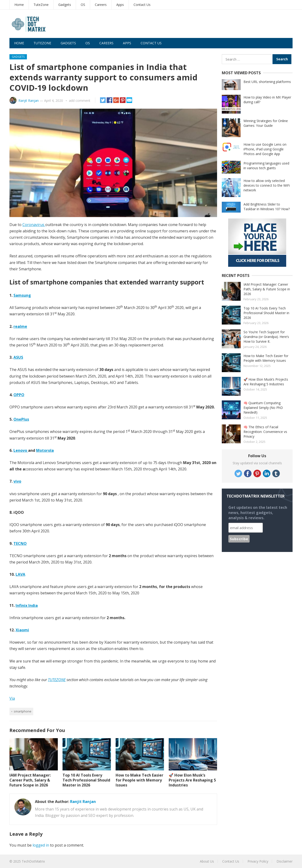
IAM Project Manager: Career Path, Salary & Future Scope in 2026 (30, 780)
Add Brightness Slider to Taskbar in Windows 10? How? (267, 207)
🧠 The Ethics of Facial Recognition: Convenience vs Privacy (265, 432)
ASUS (18, 357)
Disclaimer (285, 861)
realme (20, 326)
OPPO (19, 395)
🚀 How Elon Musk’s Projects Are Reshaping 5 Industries (192, 780)
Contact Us (142, 5)
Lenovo (21, 450)
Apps (120, 5)
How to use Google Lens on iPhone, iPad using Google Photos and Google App (265, 149)
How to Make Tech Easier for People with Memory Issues (139, 780)
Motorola (45, 450)
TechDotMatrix (33, 861)
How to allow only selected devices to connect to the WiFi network (267, 185)
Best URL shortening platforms (267, 82)
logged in (41, 845)
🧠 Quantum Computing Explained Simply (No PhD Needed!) (263, 408)
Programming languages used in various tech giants (266, 166)
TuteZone (41, 5)
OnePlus (21, 419)
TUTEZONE (57, 680)
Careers (101, 5)
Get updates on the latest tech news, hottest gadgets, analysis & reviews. (258, 513)
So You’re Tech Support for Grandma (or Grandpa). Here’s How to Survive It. (266, 337)
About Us (207, 861)
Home (19, 5)
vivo (17, 481)
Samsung (22, 295)
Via (12, 698)
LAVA (20, 574)
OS (83, 5)
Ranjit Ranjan (29, 101)
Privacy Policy (258, 861)
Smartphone (23, 711)
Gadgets (65, 5)
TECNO (20, 543)
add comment (80, 101)
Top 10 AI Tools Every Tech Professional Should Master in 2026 (86, 780)
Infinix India (27, 605)
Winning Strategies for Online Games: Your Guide (266, 123)
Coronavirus (34, 225)
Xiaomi (22, 630)
